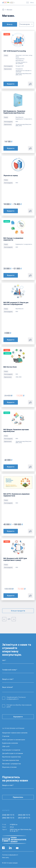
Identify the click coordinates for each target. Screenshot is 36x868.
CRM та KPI (6, 747)
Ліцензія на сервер (11, 176)
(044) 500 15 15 (8, 815)
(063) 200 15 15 (24, 815)
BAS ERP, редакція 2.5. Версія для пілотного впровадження (16, 303)
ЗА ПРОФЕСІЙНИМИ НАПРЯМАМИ (13, 728)
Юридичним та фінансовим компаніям (15, 733)
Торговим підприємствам (11, 760)
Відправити (18, 717)
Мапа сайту (6, 858)
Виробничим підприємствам (11, 757)
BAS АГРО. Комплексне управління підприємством (16, 495)
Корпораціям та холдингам (11, 750)
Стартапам (6, 736)
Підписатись (18, 797)
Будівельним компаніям (10, 743)
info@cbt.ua (14, 824)
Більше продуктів (18, 611)
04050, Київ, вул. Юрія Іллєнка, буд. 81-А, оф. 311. (21, 830)
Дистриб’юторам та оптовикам (13, 753)
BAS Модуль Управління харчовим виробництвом (16, 430)
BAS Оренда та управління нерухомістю (13, 239)
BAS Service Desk (10, 367)
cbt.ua (12, 827)
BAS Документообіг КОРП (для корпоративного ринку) (15, 559)
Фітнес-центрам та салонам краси (14, 740)
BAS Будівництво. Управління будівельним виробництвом (14, 112)
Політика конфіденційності (10, 855)
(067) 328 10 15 (24, 818)
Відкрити (11, 84)
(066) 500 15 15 (8, 818)
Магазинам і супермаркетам (11, 764)
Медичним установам (9, 767)
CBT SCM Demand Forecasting (15, 51)
